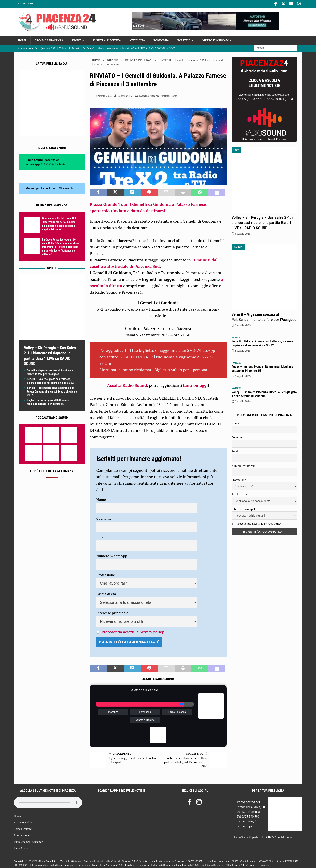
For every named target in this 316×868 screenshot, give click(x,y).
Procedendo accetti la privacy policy (133, 631)
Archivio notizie (23, 822)
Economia (161, 39)
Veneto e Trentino (145, 719)
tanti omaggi (195, 384)
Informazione (22, 834)
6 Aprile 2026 (243, 233)
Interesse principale (112, 612)
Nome (101, 498)
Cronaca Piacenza (49, 39)
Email (101, 536)
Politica (184, 39)
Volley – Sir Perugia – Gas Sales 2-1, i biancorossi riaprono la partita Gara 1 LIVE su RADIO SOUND (262, 222)
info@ (252, 820)
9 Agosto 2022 (103, 95)
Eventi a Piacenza (107, 39)
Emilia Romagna (177, 711)
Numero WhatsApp (112, 555)
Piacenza (113, 711)
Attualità (137, 39)
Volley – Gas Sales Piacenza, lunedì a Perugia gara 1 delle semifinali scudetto (264, 393)
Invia (62, 163)
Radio (174, 95)
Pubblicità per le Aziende (28, 841)
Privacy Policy (239, 864)
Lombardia (145, 711)
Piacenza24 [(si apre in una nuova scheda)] (66, 188)
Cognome (104, 517)
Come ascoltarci (23, 828)
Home (22, 39)
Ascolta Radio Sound (127, 384)
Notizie (112, 59)
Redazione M (125, 95)
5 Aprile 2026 (243, 324)
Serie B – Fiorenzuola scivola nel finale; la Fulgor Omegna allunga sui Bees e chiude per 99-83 (52, 391)
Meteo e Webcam (215, 39)
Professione (106, 574)
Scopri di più (245, 825)
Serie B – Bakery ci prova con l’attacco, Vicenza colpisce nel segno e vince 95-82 (262, 342)
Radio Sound (25, 3)
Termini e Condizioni (259, 864)
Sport (76, 39)
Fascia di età (106, 593)
